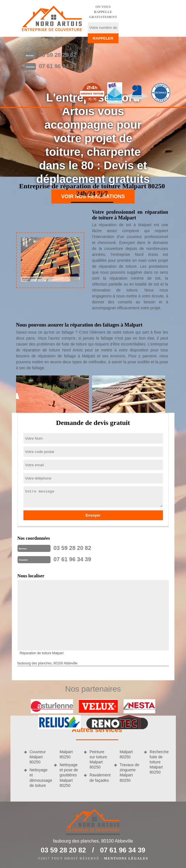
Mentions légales (126, 858)
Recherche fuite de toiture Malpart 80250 (159, 762)
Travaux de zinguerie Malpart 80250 (130, 773)
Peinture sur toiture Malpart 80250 (98, 760)
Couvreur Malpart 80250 (38, 757)
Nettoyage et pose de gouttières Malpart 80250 (69, 775)
